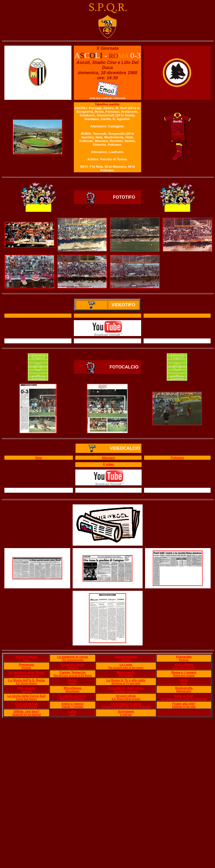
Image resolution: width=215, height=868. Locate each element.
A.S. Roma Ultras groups (126, 699)
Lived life (26, 691)
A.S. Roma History (26, 683)
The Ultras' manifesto (126, 691)
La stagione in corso (72, 657)
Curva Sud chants (26, 707)
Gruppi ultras (126, 696)
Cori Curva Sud (26, 704)
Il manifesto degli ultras (126, 688)
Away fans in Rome (184, 668)
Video (184, 680)
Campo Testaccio (73, 672)
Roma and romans (184, 676)
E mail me (126, 715)
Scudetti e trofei (72, 665)
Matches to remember (73, 699)
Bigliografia (184, 688)
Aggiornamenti (126, 657)
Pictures (184, 660)
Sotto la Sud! (184, 696)
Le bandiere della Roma (27, 672)
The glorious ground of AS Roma (72, 676)
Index (26, 660)
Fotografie (184, 657)
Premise (26, 668)
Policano (177, 458)
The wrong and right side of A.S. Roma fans (126, 707)
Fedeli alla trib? (184, 704)
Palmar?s (73, 668)
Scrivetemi (126, 711)
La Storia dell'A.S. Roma (27, 680)
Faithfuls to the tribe (184, 707)
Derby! (73, 680)
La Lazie (126, 665)
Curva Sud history (26, 699)
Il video (109, 464)
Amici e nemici (73, 704)
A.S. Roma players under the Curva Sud (184, 699)
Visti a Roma (184, 665)
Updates (126, 660)
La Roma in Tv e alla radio (126, 680)
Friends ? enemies (73, 707)
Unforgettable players (26, 676)
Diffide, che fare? (26, 711)
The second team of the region (126, 668)
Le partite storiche (73, 696)
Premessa (26, 665)
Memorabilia (126, 672)
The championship (72, 660)
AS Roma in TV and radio (126, 683)
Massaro (109, 458)
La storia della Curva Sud (26, 696)
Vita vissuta (26, 688)
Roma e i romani (184, 672)
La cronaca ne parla (126, 704)
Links (73, 711)
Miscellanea (73, 688)
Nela (39, 458)
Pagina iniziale (27, 657)
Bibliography (184, 691)
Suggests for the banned (26, 715)
